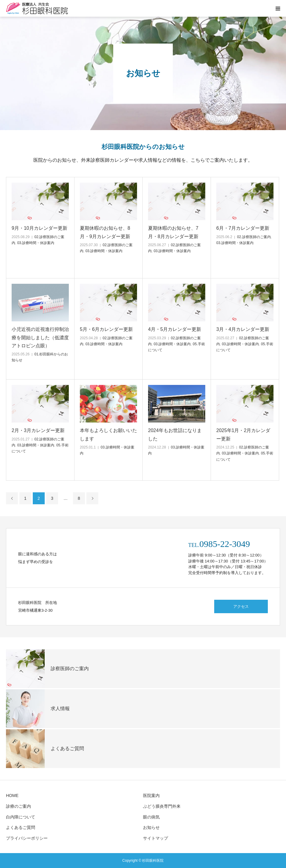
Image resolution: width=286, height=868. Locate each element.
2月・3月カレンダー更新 (38, 430)
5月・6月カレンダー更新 (106, 329)
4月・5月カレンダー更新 (175, 329)
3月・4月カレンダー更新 (243, 329)
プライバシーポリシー (27, 838)
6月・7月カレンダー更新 (243, 228)
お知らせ (151, 827)
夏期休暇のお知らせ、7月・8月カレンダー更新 (173, 232)
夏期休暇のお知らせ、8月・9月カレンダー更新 (105, 232)
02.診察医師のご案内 (254, 237)
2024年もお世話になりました (175, 434)
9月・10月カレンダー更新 (39, 228)
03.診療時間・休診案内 (36, 243)
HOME (12, 795)
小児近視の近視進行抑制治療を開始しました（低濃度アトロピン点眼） (40, 337)
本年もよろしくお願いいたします (108, 434)
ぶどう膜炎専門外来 (162, 806)
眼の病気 (151, 817)
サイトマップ (156, 838)
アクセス (241, 606)
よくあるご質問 (21, 827)
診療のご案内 (18, 806)
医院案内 (151, 795)
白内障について (21, 817)
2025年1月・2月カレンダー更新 (243, 434)
